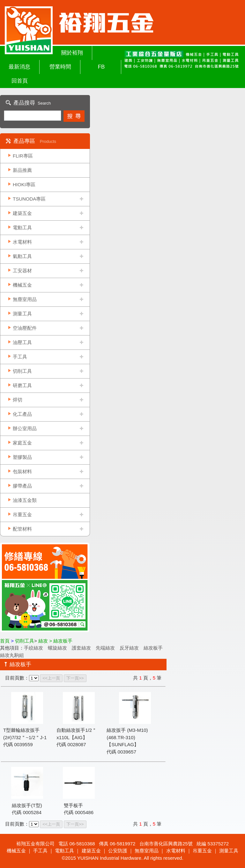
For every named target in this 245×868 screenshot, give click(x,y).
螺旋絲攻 (57, 648)
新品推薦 (22, 170)
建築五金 (22, 213)
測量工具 (22, 314)
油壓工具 (22, 342)
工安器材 (22, 271)
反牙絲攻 (129, 648)
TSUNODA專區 (29, 199)
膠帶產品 (22, 486)
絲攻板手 (153, 648)
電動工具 (22, 228)
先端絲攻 (105, 648)
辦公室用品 (25, 428)
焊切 (18, 400)
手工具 (20, 357)
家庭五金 (22, 443)
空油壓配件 (25, 328)
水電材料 (22, 242)
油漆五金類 (25, 500)
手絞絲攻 (33, 648)
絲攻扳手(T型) (27, 805)
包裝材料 (22, 471)
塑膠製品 (22, 457)
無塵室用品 (25, 299)
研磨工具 (22, 385)
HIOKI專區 (24, 184)
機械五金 (22, 285)
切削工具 (22, 371)
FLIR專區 (23, 156)
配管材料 (22, 529)
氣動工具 (22, 256)
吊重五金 (22, 515)
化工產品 (22, 414)
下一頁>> (75, 678)
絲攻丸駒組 (12, 655)
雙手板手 (73, 805)
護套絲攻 (81, 648)
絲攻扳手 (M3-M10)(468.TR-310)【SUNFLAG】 (127, 737)
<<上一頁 (51, 678)
